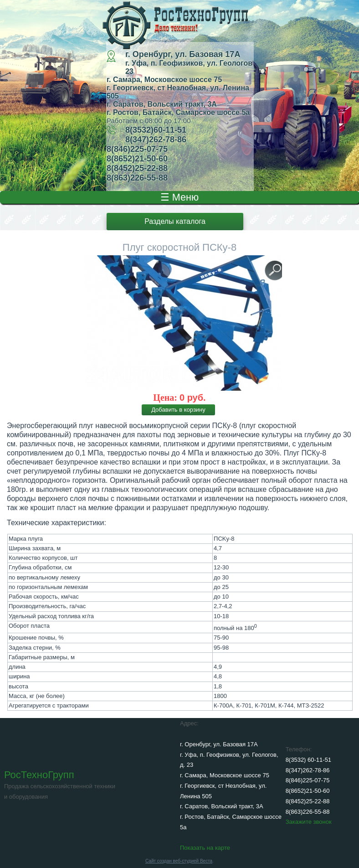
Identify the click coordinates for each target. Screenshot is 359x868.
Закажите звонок (309, 822)
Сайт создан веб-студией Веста (179, 861)
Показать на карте (205, 848)
